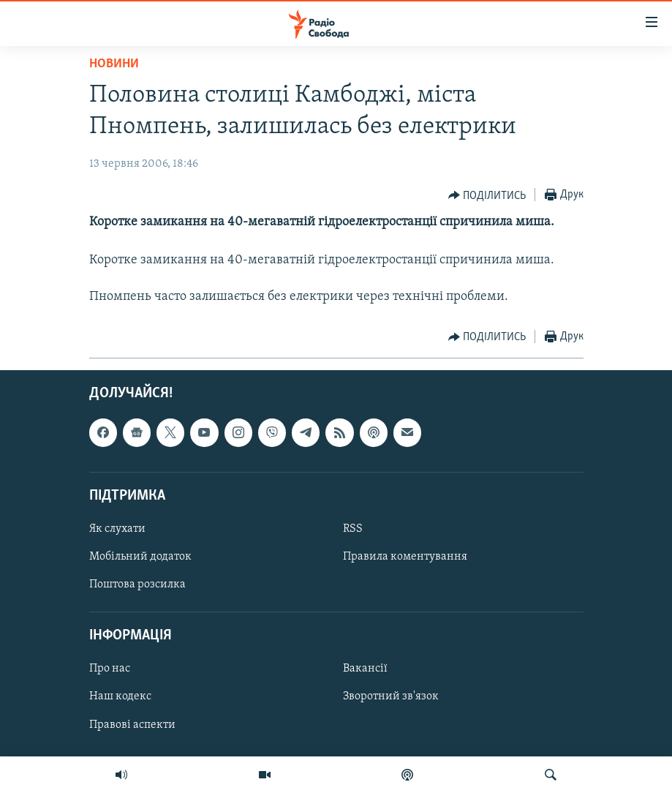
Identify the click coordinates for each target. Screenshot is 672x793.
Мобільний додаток (140, 557)
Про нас (110, 669)
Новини (114, 64)
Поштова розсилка (137, 585)
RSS (353, 529)
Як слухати (117, 529)
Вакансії (365, 669)
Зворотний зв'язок (391, 696)
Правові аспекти (132, 724)
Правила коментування (405, 557)
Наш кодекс (120, 696)
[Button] (487, 195)
